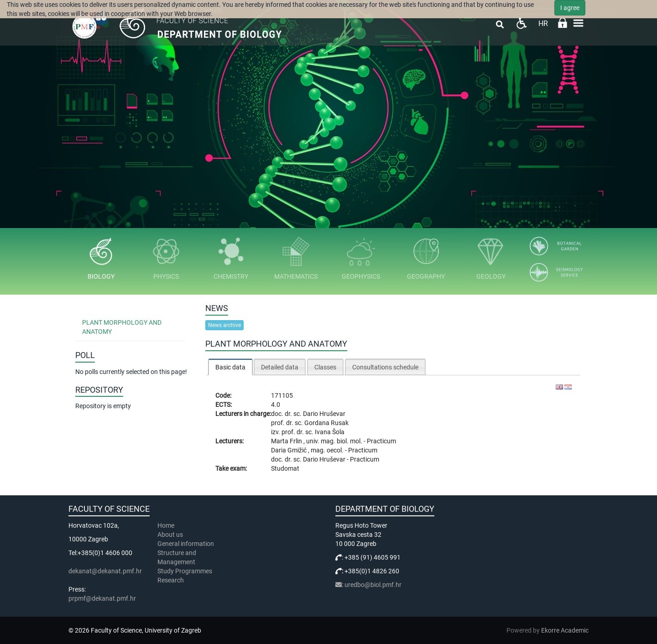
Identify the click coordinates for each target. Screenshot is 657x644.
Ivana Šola (330, 432)
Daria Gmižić (289, 450)
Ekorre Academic (565, 630)
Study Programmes (185, 571)
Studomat (285, 468)
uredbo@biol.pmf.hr (373, 585)
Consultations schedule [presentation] (385, 367)
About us (171, 535)
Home (166, 525)
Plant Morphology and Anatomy (122, 327)
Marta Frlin (287, 441)
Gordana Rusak (326, 423)
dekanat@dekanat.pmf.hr (105, 571)
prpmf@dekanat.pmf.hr (102, 598)
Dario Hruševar (324, 414)
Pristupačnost (521, 23)
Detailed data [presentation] (280, 367)
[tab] (230, 367)
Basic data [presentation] (230, 367)
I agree (570, 8)
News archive (224, 325)
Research (171, 580)
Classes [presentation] (325, 367)
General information (186, 544)
